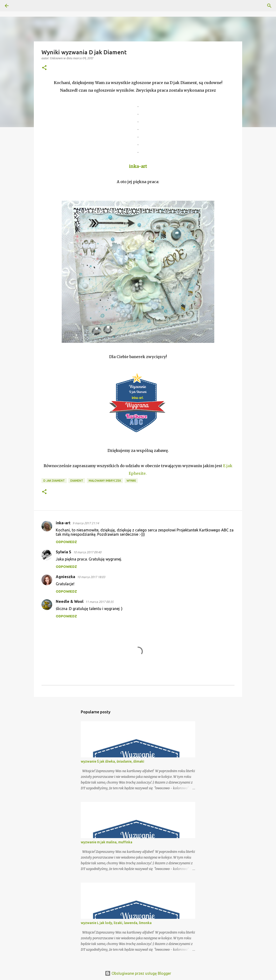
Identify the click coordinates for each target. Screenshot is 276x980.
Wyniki (131, 481)
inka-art (63, 523)
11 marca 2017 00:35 (99, 602)
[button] (44, 68)
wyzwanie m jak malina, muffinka (107, 842)
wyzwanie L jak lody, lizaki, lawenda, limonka (116, 923)
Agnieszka (65, 577)
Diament (77, 481)
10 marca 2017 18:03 (91, 577)
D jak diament (54, 481)
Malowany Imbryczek (105, 481)
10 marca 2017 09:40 (87, 552)
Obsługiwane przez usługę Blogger (138, 973)
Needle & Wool (70, 601)
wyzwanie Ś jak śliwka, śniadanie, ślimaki (112, 761)
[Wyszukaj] (20, 6)
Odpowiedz (66, 542)
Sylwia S (64, 552)
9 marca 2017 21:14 (86, 523)
